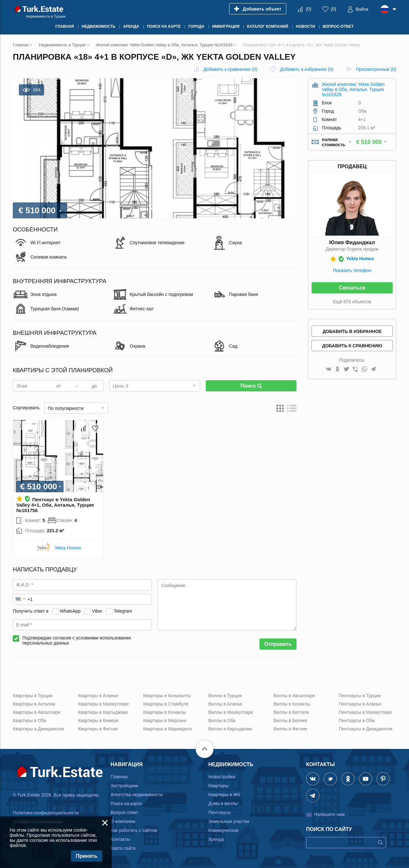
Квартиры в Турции (33, 696)
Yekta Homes (68, 548)
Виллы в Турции (225, 696)
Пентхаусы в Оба (357, 721)
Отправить (278, 644)
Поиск (251, 386)
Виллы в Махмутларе (231, 712)
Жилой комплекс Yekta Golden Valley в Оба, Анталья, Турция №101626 (353, 89)
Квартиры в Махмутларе (103, 704)
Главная (119, 777)
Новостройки (222, 777)
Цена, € (121, 386)
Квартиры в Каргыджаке (103, 712)
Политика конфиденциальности (46, 813)
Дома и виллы (223, 804)
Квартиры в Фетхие (98, 729)
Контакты (120, 839)
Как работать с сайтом (134, 830)
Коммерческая (223, 830)
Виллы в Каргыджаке (230, 729)
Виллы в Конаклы (292, 704)
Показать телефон (352, 270)
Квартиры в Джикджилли (38, 729)
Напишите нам (329, 814)
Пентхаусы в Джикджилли (366, 729)
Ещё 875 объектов (352, 302)
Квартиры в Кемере (98, 721)
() (309, 9)
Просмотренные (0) (376, 69)
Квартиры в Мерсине (165, 721)
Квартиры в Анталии (34, 704)
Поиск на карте (126, 804)
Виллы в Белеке (290, 721)
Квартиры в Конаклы (165, 712)
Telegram (123, 611)
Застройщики (124, 786)
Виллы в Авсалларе (294, 696)
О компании (123, 821)
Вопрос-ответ (124, 812)
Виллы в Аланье (225, 704)
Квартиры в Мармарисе (168, 729)
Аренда (216, 839)
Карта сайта (123, 848)
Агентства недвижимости (137, 795)
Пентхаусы (220, 812)
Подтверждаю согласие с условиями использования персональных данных (77, 640)
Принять (87, 856)
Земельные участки (229, 821)
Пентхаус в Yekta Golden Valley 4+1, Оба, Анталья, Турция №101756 (55, 505)
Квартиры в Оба (29, 721)
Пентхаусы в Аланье (360, 704)
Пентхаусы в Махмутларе (365, 712)
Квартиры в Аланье (98, 696)
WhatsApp (70, 611)
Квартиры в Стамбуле (166, 704)
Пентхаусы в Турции (360, 696)
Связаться (352, 288)
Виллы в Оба (222, 721)
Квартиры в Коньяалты (167, 696)
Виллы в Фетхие (290, 729)
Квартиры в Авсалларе (37, 712)
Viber (97, 611)
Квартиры (218, 786)
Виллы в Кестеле (291, 712)
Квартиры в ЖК (224, 795)
